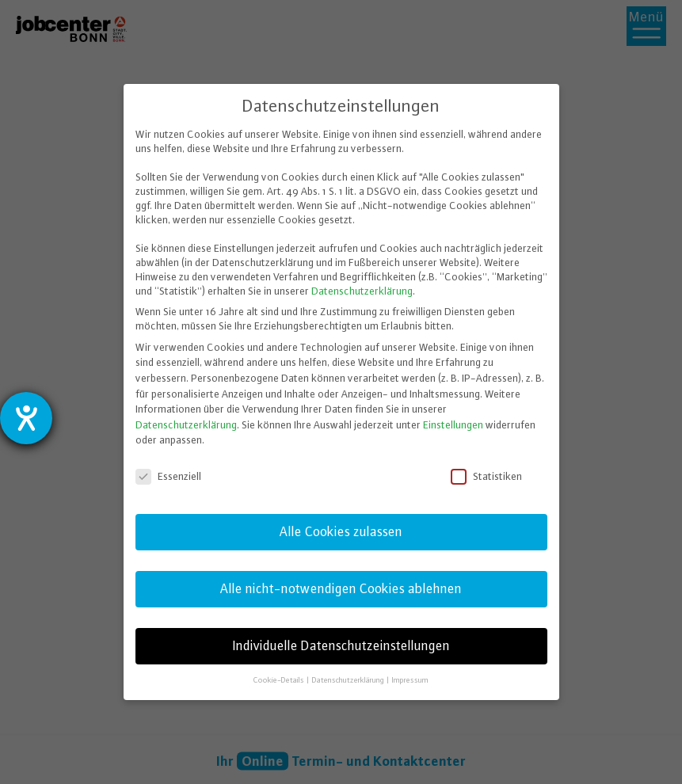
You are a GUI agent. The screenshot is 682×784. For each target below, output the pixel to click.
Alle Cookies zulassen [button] (341, 531)
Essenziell (170, 476)
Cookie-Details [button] (280, 679)
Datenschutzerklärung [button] (349, 679)
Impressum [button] (410, 679)
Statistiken (488, 476)
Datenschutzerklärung (362, 291)
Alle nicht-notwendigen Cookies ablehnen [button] (341, 588)
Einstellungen (453, 424)
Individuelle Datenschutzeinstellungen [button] (341, 645)
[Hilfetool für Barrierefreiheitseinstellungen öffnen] (26, 418)
